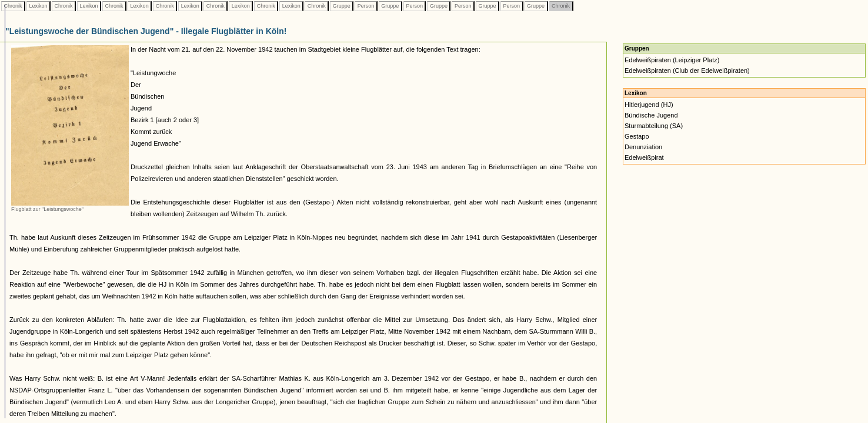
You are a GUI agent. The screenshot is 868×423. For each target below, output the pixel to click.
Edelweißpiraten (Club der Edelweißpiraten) (687, 70)
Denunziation (643, 147)
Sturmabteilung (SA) (654, 126)
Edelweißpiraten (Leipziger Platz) (672, 60)
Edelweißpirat (644, 157)
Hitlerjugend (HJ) (649, 105)
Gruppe (341, 6)
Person (366, 6)
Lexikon (38, 6)
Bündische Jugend (651, 115)
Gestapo (637, 136)
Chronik (13, 6)
